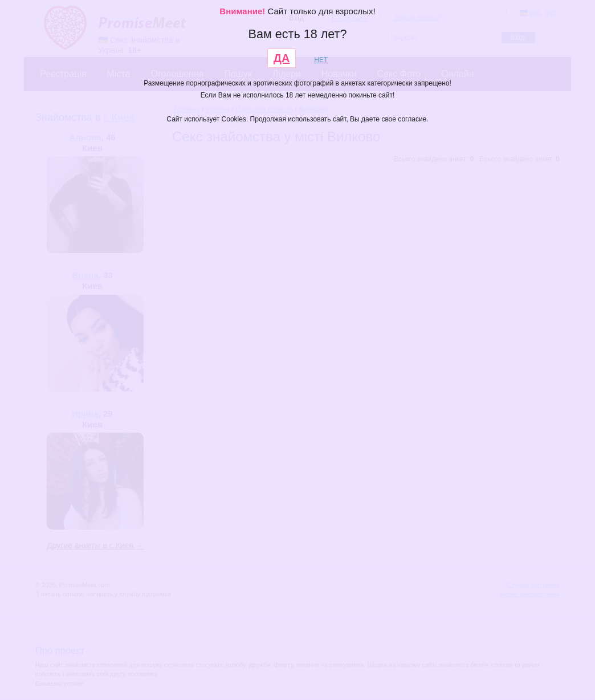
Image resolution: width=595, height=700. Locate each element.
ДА (282, 58)
